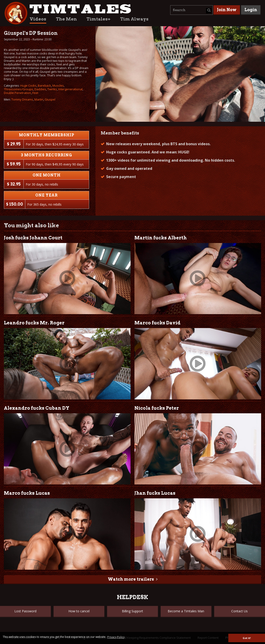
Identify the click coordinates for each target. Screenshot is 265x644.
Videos (38, 19)
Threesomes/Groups (18, 89)
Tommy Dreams (22, 99)
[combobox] (192, 10)
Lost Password (25, 611)
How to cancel (79, 611)
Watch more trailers (131, 579)
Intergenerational (70, 89)
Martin (39, 99)
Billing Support (132, 611)
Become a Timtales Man (186, 611)
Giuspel (50, 99)
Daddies (40, 89)
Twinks (52, 89)
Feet (35, 93)
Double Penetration (17, 93)
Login (251, 10)
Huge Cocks (28, 85)
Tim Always (134, 19)
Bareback (44, 85)
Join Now (227, 10)
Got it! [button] (247, 638)
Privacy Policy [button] (116, 637)
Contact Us (239, 611)
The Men (66, 19)
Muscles (58, 85)
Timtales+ (98, 19)
